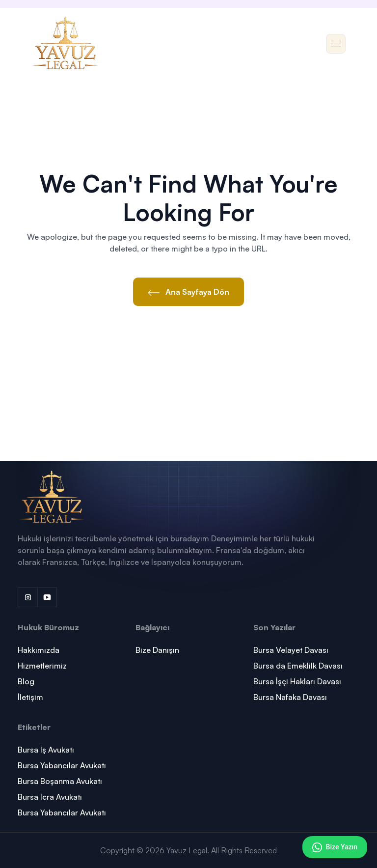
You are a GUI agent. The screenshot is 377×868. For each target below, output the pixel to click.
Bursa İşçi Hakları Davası (297, 681)
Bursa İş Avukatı (46, 750)
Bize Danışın (157, 650)
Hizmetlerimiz (42, 666)
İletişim (30, 697)
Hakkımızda (39, 650)
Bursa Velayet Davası (291, 650)
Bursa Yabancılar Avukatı (62, 765)
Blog (26, 681)
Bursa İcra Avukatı (50, 797)
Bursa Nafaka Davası (290, 697)
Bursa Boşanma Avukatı (60, 781)
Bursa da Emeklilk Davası (298, 666)
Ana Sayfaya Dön (188, 292)
